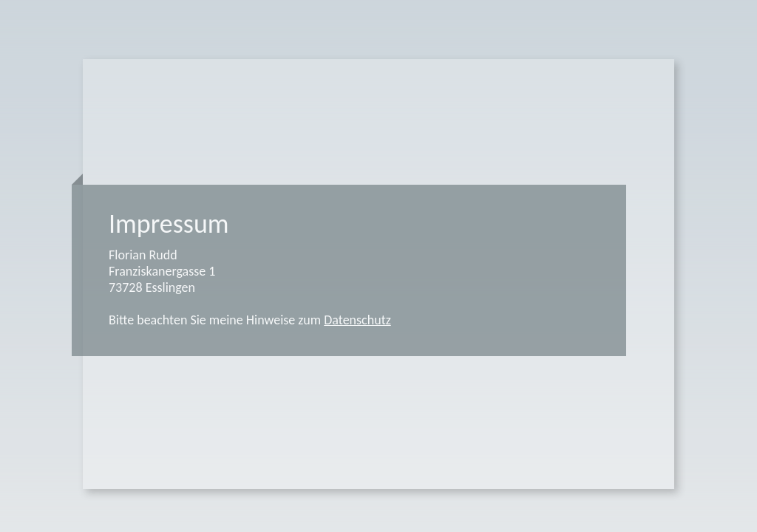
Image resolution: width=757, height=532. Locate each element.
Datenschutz (357, 320)
